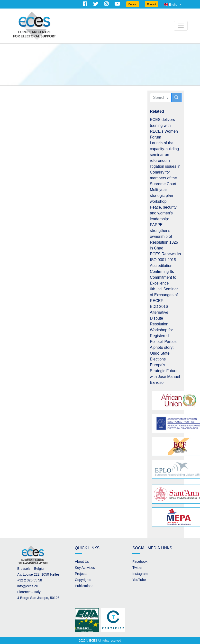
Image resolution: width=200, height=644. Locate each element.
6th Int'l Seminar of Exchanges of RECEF (164, 295)
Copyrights (83, 580)
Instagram (140, 574)
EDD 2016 (159, 307)
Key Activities (85, 568)
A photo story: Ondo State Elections (162, 353)
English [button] (172, 5)
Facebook (140, 561)
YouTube (139, 580)
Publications (84, 586)
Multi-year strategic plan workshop (161, 196)
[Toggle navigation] (181, 26)
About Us (82, 561)
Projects (81, 574)
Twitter (137, 568)
